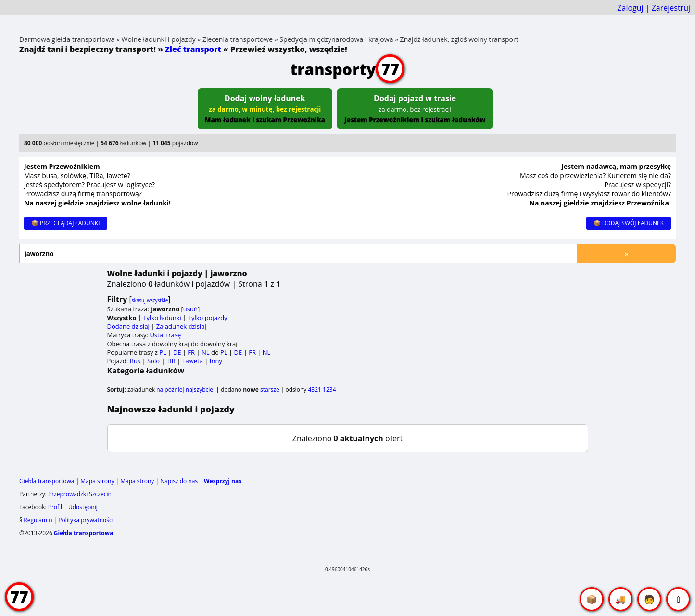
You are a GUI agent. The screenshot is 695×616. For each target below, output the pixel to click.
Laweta (193, 361)
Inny (216, 361)
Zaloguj (630, 8)
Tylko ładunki (162, 318)
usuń (190, 309)
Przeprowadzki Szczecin (80, 494)
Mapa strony (97, 481)
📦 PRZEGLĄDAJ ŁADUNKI (66, 223)
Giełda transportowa (47, 481)
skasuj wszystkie (150, 300)
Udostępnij (83, 507)
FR (191, 352)
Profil (55, 507)
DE (177, 352)
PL (163, 352)
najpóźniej (170, 390)
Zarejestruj (671, 8)
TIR (171, 361)
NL (206, 352)
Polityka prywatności (86, 520)
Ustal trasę (165, 335)
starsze (270, 390)
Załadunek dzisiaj (181, 326)
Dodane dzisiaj (128, 326)
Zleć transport (193, 49)
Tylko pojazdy (208, 318)
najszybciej (200, 390)
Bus (135, 361)
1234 (329, 390)
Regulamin (38, 520)
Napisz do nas (179, 481)
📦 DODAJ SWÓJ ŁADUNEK (629, 223)
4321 (314, 390)
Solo (153, 361)
